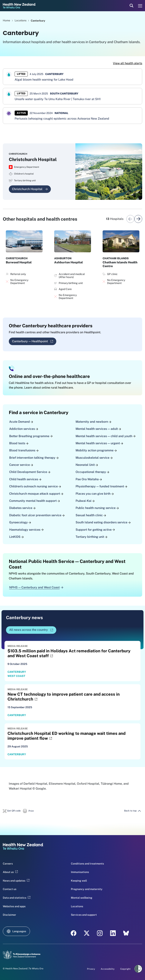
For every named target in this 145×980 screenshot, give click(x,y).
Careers (8, 863)
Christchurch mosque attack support (36, 493)
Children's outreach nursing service (35, 486)
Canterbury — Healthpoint (34, 342)
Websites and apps (14, 906)
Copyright (125, 969)
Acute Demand (21, 422)
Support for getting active (95, 529)
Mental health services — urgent (99, 443)
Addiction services (24, 429)
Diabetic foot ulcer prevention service (37, 515)
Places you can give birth (95, 493)
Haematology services (26, 529)
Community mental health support (35, 501)
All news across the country (32, 631)
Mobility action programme (96, 450)
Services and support (84, 915)
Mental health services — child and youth (106, 436)
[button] (12, 811)
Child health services (25, 479)
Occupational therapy (92, 472)
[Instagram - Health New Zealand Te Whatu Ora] (100, 933)
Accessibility (108, 969)
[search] (131, 6)
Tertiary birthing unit (91, 537)
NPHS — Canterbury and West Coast (36, 587)
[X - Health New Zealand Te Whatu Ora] (87, 933)
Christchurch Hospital (30, 189)
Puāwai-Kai (85, 501)
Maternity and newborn (93, 422)
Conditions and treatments (87, 863)
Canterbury (38, 21)
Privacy (91, 969)
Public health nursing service (97, 508)
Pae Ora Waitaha (89, 479)
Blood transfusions (24, 450)
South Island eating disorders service (103, 522)
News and (16, 881)
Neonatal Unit (87, 465)
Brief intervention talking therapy (34, 457)
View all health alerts (128, 63)
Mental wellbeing (82, 898)
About (10, 872)
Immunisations (80, 872)
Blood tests (19, 443)
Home (6, 20)
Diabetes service (22, 508)
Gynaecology (20, 522)
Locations (21, 20)
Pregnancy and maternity (87, 889)
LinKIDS (16, 537)
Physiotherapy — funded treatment (101, 486)
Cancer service (21, 465)
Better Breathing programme (31, 436)
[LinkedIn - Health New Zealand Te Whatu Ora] (113, 933)
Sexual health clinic (91, 515)
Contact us (10, 889)
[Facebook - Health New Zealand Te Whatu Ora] (74, 933)
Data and (17, 898)
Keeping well (79, 881)
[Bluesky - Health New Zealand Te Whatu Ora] (126, 933)
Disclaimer (9, 915)
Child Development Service (30, 472)
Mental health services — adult (98, 429)
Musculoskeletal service (94, 457)
